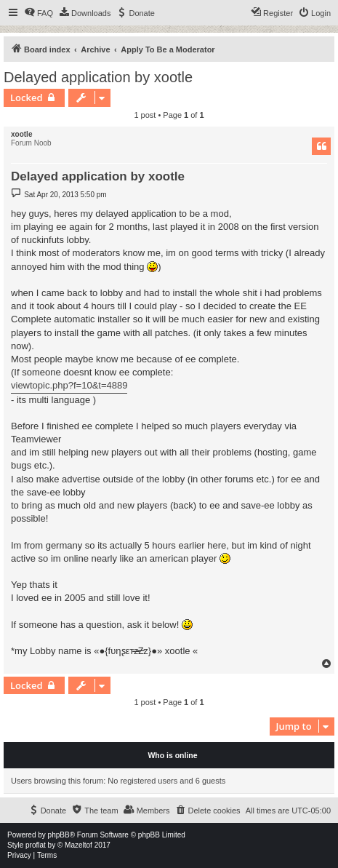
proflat (36, 845)
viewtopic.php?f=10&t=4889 (69, 385)
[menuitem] (39, 13)
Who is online (172, 755)
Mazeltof (79, 845)
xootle (21, 134)
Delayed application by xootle (98, 77)
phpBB (59, 835)
